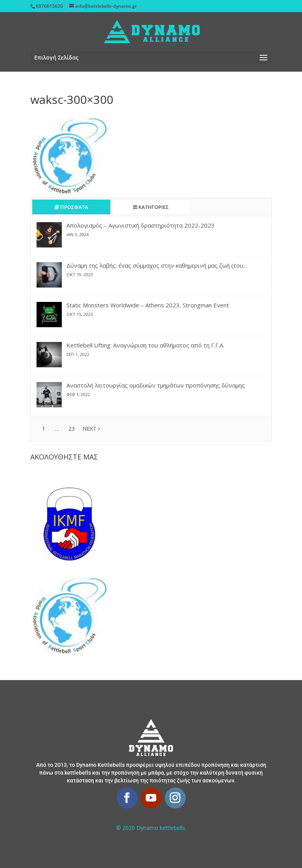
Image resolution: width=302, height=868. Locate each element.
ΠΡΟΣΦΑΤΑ (71, 207)
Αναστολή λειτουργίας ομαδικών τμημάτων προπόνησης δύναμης (156, 385)
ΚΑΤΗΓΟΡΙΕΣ (151, 207)
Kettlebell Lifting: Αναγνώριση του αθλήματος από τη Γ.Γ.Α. (145, 345)
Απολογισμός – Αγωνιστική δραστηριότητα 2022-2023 (141, 225)
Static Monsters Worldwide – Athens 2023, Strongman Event (148, 305)
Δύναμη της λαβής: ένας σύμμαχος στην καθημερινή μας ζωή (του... (157, 265)
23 (72, 429)
